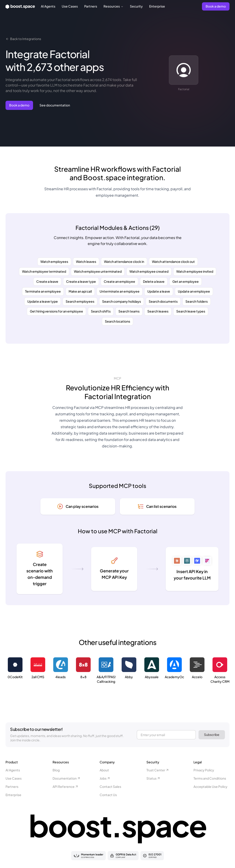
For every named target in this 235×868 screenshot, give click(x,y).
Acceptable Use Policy (210, 786)
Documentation (67, 778)
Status (153, 778)
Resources (113, 6)
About (104, 770)
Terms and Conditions (210, 778)
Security (136, 6)
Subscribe (212, 735)
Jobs (105, 778)
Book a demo (216, 6)
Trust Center (158, 770)
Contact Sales (110, 786)
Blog (56, 770)
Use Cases (70, 6)
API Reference (66, 786)
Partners (91, 6)
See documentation (55, 105)
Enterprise (157, 6)
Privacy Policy (204, 770)
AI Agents (48, 6)
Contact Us (108, 795)
